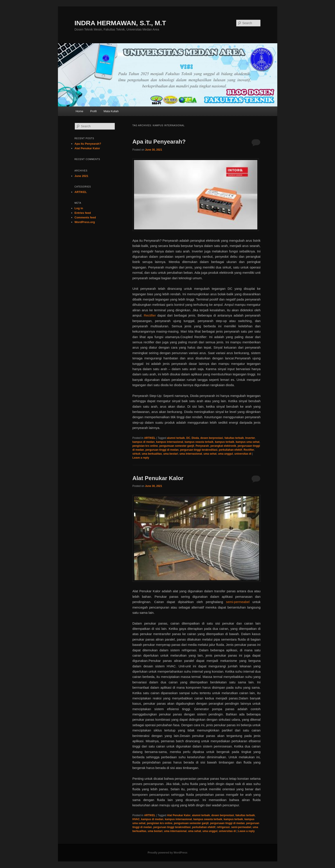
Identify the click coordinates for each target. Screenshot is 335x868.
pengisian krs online (145, 446)
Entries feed (83, 213)
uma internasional (191, 454)
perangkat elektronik (223, 446)
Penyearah (202, 446)
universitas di (243, 454)
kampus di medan (144, 442)
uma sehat (210, 454)
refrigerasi (223, 827)
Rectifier (150, 315)
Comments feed (85, 217)
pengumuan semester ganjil (177, 446)
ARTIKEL (150, 438)
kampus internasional (170, 442)
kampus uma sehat (247, 442)
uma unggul (226, 454)
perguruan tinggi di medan (162, 450)
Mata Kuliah (111, 111)
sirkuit (136, 454)
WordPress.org (85, 222)
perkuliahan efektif (231, 450)
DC (188, 438)
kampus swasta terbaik (199, 442)
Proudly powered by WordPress (167, 853)
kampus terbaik (225, 442)
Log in (79, 208)
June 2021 (82, 176)
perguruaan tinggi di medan (228, 823)
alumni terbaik (176, 438)
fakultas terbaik (234, 438)
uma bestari (171, 454)
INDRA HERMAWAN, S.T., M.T (120, 23)
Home (80, 111)
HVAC (136, 819)
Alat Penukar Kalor (158, 478)
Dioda (195, 438)
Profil (93, 111)
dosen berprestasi (212, 438)
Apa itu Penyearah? (159, 142)
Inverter (250, 438)
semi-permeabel (238, 602)
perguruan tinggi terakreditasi (199, 450)
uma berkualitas (152, 454)
